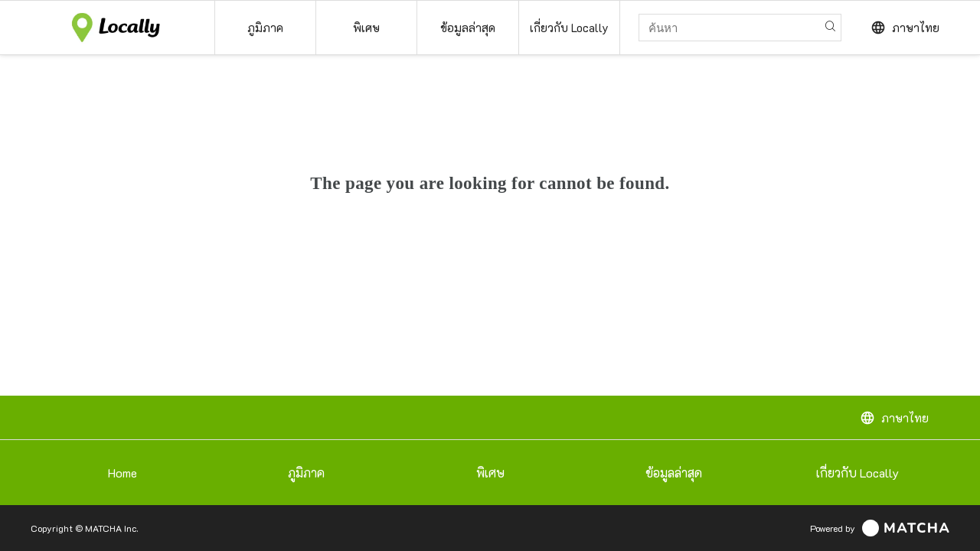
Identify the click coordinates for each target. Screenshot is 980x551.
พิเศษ (490, 473)
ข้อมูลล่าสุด (674, 473)
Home (122, 473)
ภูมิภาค (306, 473)
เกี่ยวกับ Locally (857, 473)
